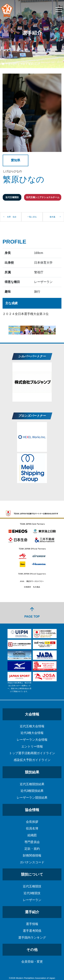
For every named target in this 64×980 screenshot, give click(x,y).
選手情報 (32, 924)
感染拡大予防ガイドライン (32, 760)
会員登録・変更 (32, 962)
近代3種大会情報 (32, 733)
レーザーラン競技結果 (32, 798)
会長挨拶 (32, 822)
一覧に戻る (32, 217)
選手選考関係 (32, 931)
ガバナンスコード (32, 862)
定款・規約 (32, 849)
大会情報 (32, 714)
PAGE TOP (32, 612)
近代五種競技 (32, 886)
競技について (32, 874)
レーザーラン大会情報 (32, 740)
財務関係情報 (32, 855)
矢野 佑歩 (12, 217)
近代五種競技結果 (32, 784)
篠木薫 (52, 217)
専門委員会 (32, 842)
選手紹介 (32, 912)
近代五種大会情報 (32, 726)
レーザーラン (32, 900)
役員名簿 (32, 828)
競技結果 (32, 772)
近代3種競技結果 (32, 791)
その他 (32, 950)
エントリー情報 (32, 746)
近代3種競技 (32, 893)
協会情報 (32, 810)
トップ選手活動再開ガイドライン (32, 753)
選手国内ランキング (32, 938)
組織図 (32, 835)
